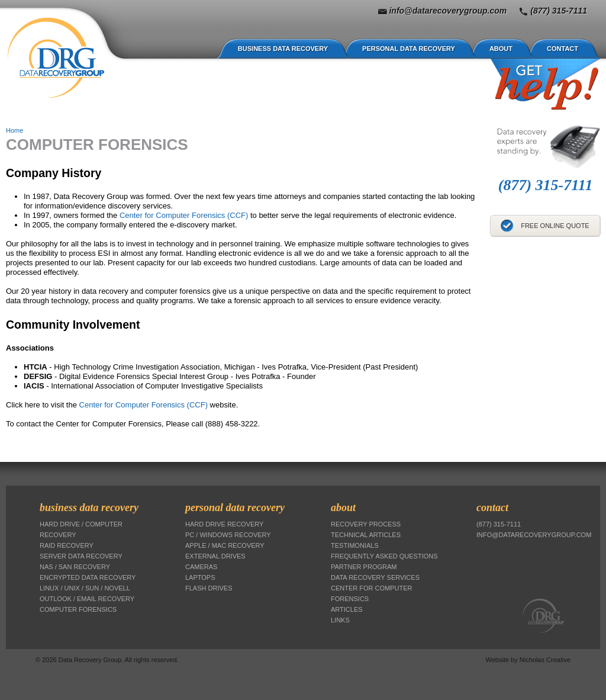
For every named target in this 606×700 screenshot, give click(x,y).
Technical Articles (366, 535)
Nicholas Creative (545, 660)
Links (340, 620)
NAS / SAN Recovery (75, 567)
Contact (563, 49)
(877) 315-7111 (559, 11)
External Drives (215, 556)
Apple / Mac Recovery (225, 545)
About (501, 49)
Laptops (200, 577)
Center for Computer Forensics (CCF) (184, 215)
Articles (347, 609)
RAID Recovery (67, 545)
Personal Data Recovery (409, 49)
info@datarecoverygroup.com (448, 11)
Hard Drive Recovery (224, 524)
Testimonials (355, 545)
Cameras (201, 567)
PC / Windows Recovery (228, 535)
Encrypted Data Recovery (88, 577)
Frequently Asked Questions (384, 556)
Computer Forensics (78, 609)
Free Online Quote (555, 226)
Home (14, 130)
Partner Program (364, 567)
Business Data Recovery (283, 49)
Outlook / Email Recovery (87, 599)
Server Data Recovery (81, 556)
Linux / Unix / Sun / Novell (85, 588)
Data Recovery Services (375, 577)
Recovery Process (366, 524)
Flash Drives (209, 588)
